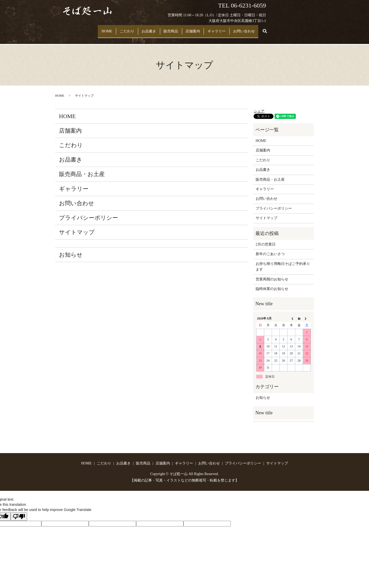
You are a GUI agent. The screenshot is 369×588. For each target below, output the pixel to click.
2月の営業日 (266, 239)
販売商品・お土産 (82, 169)
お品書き (146, 29)
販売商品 (173, 29)
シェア (259, 106)
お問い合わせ (263, 29)
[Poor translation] (19, 512)
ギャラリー (230, 29)
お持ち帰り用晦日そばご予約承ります (283, 262)
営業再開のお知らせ (272, 274)
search (285, 29)
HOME (93, 29)
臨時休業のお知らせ (272, 284)
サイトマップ (77, 227)
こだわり (118, 29)
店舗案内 (201, 29)
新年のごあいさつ (270, 249)
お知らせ (71, 250)
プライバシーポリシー (88, 213)
